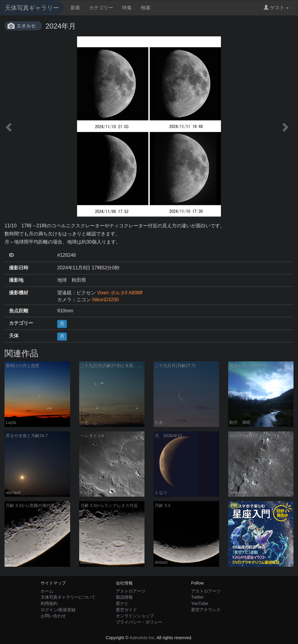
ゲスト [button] (276, 8)
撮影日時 (19, 268)
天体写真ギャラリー (32, 8)
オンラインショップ (135, 616)
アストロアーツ (131, 591)
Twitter (197, 597)
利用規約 (49, 603)
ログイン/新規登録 (58, 610)
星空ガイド (126, 610)
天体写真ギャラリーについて (68, 597)
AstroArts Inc (142, 638)
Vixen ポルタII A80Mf (120, 293)
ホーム (47, 591)
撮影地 (16, 280)
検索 (146, 8)
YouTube (200, 603)
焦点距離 (19, 311)
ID (11, 255)
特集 (127, 8)
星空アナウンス (206, 610)
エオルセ (26, 26)
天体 (14, 336)
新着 (75, 8)
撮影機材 (19, 293)
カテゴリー (101, 8)
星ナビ (122, 603)
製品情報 (124, 597)
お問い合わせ (53, 616)
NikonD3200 (105, 300)
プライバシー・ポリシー (139, 622)
